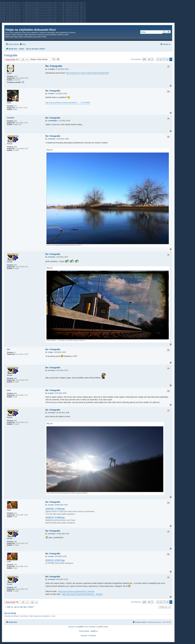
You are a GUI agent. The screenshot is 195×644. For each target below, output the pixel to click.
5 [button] (158, 59)
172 (15, 513)
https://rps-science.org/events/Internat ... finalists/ (82, 594)
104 (15, 121)
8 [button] (168, 59)
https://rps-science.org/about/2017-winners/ (76, 591)
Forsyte (10, 144)
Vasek (9, 103)
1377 (16, 76)
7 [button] (164, 59)
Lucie (9, 510)
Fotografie (11, 55)
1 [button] (152, 59)
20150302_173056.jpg (55, 509)
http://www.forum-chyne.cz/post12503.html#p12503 (87, 73)
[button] (144, 59)
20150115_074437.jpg (55, 560)
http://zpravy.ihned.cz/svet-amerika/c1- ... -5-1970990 (68, 103)
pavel (9, 390)
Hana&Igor (11, 118)
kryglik (9, 73)
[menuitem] (23, 44)
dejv (8, 349)
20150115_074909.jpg (55, 517)
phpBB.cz (94, 631)
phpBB (80, 627)
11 (15, 353)
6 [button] (161, 59)
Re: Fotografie (54, 66)
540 (15, 393)
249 (15, 147)
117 (15, 106)
